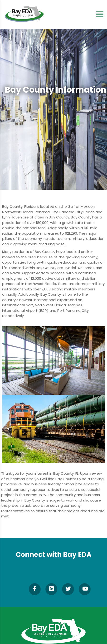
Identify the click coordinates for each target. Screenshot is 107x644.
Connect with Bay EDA (54, 555)
